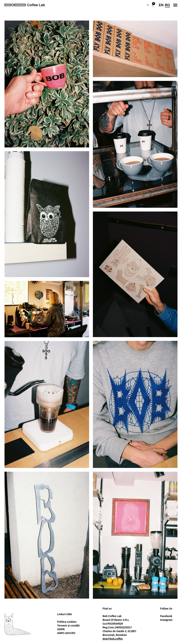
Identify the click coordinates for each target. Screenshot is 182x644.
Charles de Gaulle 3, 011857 (119, 631)
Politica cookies (67, 622)
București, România (115, 635)
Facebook (166, 616)
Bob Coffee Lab (112, 616)
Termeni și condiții (68, 626)
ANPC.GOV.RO (66, 633)
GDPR (61, 629)
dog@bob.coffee (113, 639)
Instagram (166, 620)
